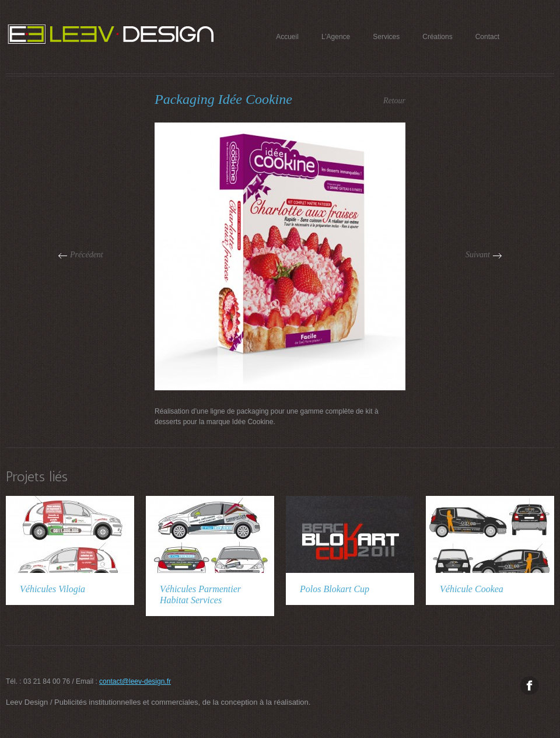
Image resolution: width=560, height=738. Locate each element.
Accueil (287, 37)
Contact (487, 37)
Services (386, 37)
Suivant (478, 255)
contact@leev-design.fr (135, 681)
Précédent (87, 255)
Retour (394, 101)
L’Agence (336, 37)
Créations (437, 37)
